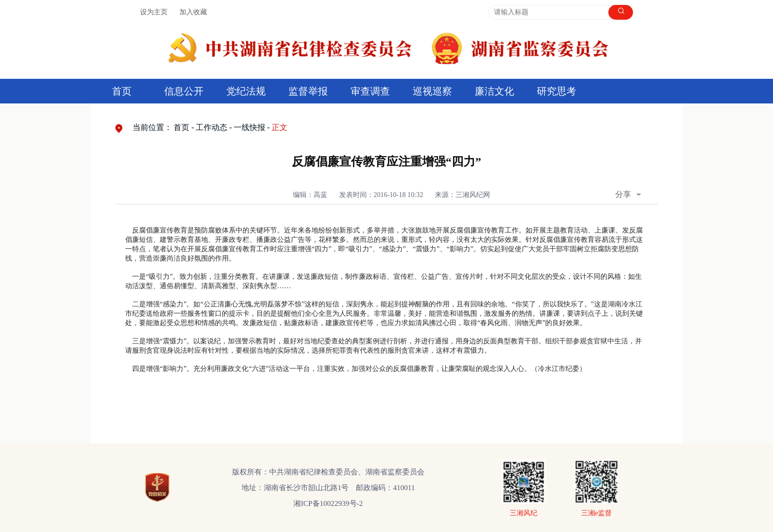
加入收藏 (193, 12)
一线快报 (249, 127)
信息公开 (184, 91)
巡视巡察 (432, 91)
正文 (280, 127)
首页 (122, 91)
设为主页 (154, 12)
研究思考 (557, 91)
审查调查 (370, 91)
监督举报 (308, 91)
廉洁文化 (494, 91)
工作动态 (211, 127)
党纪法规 (246, 91)
